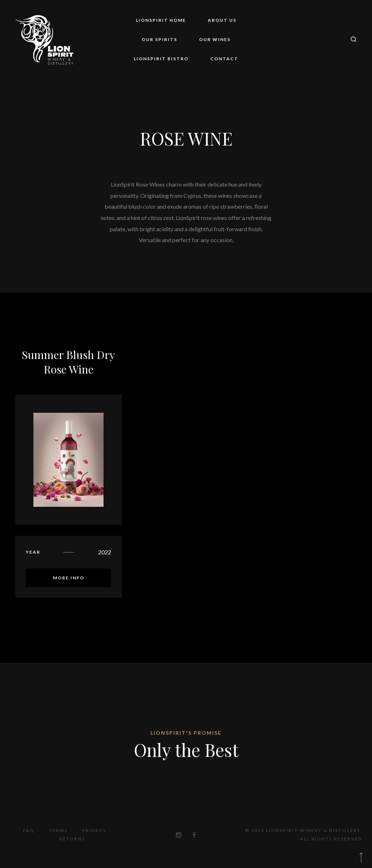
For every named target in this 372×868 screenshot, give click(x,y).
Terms (58, 830)
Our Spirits (159, 39)
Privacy (94, 830)
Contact (224, 59)
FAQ (29, 830)
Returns (72, 839)
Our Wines (215, 39)
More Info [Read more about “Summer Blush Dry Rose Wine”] (69, 578)
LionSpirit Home (161, 20)
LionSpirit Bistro (161, 59)
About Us (222, 20)
